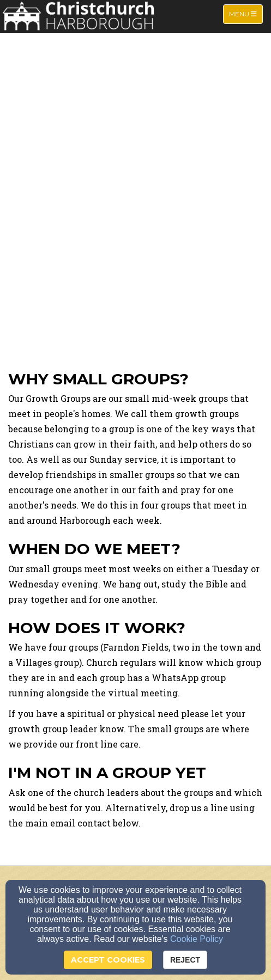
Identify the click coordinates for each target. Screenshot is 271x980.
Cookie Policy (197, 939)
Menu (246, 14)
